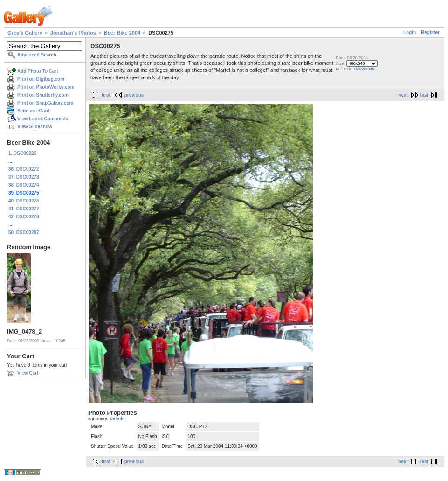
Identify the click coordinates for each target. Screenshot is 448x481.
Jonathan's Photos (73, 33)
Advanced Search (37, 55)
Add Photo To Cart (38, 71)
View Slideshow (35, 127)
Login (410, 32)
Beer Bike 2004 (122, 33)
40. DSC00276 (24, 201)
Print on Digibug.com (41, 79)
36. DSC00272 (24, 169)
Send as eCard (33, 111)
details (117, 419)
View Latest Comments (43, 119)
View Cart (28, 373)
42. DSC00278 (24, 217)
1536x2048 (364, 69)
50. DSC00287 (24, 233)
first (106, 95)
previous (134, 95)
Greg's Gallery (25, 33)
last (424, 95)
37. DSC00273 (24, 177)
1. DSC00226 (22, 153)
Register (430, 32)
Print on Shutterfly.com (43, 95)
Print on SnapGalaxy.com (45, 103)
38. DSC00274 (24, 185)
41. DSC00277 (24, 209)
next (403, 95)
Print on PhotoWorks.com (46, 87)
